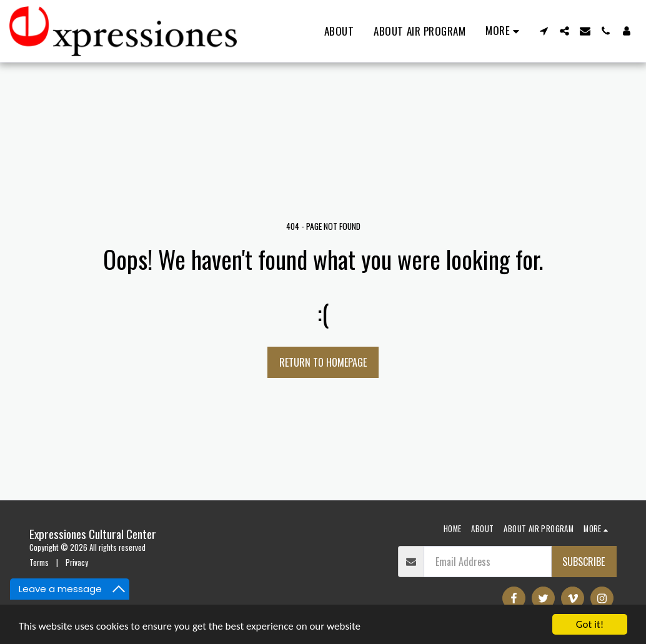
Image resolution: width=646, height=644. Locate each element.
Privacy (77, 562)
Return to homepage (323, 362)
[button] (544, 31)
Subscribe (584, 562)
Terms (39, 562)
